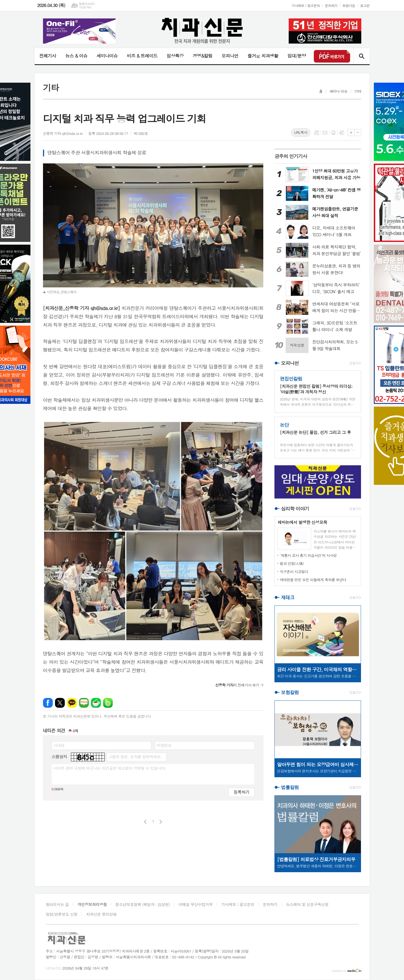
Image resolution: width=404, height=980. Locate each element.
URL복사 (301, 132)
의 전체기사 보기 (237, 685)
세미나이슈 (107, 56)
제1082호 (141, 133)
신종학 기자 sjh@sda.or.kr (63, 133)
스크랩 (342, 133)
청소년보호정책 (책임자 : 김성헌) (143, 904)
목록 (317, 133)
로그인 (365, 5)
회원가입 (349, 5)
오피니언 (230, 56)
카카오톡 (72, 703)
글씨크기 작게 (358, 133)
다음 (161, 822)
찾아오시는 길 (57, 904)
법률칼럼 (290, 787)
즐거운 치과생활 (263, 56)
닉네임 (59, 745)
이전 (145, 822)
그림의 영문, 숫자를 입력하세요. (135, 757)
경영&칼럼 (203, 56)
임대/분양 (297, 56)
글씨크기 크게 (351, 133)
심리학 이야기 (295, 509)
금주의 (291, 156)
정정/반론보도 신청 (62, 914)
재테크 (288, 597)
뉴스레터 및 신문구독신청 (307, 904)
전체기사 (48, 56)
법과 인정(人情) (292, 563)
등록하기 (242, 792)
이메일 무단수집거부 (195, 904)
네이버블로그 (84, 703)
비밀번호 (164, 745)
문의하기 (331, 5)
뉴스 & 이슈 (76, 56)
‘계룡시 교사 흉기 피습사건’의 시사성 (308, 555)
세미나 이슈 (339, 91)
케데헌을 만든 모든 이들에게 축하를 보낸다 (313, 580)
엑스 (60, 703)
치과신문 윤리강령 (101, 914)
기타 (358, 91)
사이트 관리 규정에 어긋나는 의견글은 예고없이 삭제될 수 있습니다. (110, 768)
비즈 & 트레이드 (142, 56)
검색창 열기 (361, 56)
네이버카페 (96, 703)
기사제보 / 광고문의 (306, 5)
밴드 (108, 703)
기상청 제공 (85, 7)
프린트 (333, 133)
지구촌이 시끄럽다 (294, 572)
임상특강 (175, 56)
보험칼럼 (290, 692)
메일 (325, 133)
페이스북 (48, 703)
